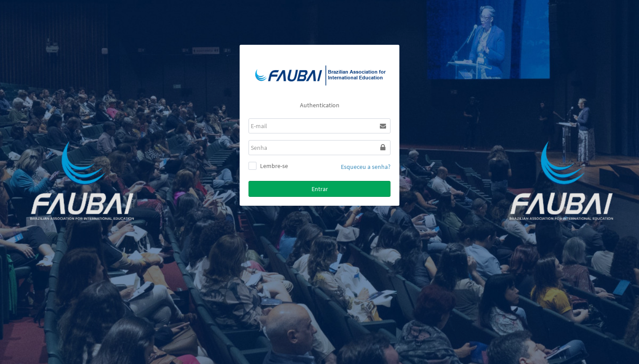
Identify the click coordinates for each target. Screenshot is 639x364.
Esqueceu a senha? (366, 167)
